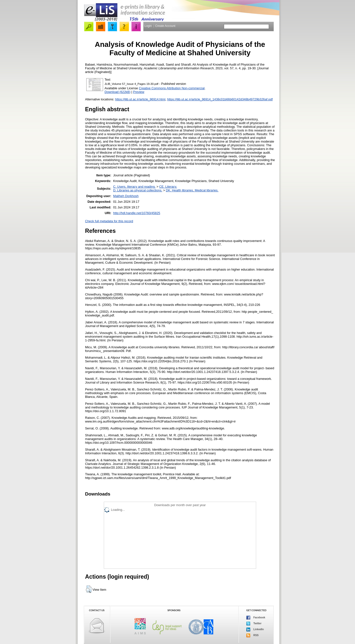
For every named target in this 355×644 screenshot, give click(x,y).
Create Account (165, 26)
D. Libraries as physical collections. (138, 190)
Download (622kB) (117, 92)
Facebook (256, 618)
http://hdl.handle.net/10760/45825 (137, 213)
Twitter (254, 624)
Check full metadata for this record (109, 221)
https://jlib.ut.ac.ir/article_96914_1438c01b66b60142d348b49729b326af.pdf (220, 99)
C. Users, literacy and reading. (134, 187)
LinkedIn (255, 629)
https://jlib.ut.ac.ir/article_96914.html (140, 99)
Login (148, 26)
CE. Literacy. (168, 187)
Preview (139, 92)
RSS (252, 635)
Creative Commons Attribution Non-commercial (172, 88)
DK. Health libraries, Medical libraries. (192, 190)
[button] (89, 589)
